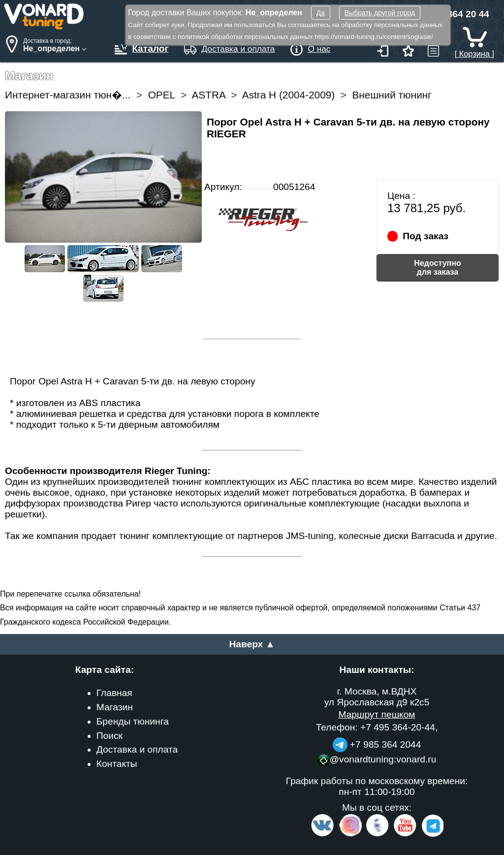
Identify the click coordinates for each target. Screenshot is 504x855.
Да (321, 13)
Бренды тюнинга (133, 721)
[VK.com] (322, 835)
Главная (114, 693)
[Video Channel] (405, 835)
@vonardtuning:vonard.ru (377, 759)
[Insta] (351, 835)
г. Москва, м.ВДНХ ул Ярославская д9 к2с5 (377, 697)
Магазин (115, 707)
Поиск (110, 736)
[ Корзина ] (474, 49)
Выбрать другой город (380, 13)
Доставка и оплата (137, 749)
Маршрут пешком (377, 714)
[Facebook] (377, 835)
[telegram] (431, 835)
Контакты (117, 764)
